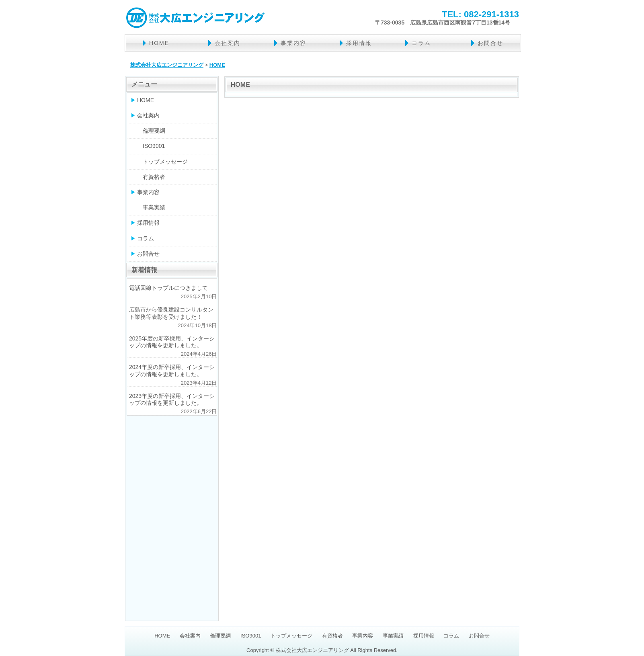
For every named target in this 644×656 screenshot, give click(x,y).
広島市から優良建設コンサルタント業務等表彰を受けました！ (171, 313)
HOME (159, 43)
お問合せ (490, 43)
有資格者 (154, 177)
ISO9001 (154, 146)
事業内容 (293, 43)
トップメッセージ (165, 162)
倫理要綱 (154, 131)
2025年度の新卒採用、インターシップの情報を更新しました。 (172, 342)
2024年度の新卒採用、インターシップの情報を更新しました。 (172, 370)
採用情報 (359, 43)
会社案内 (228, 43)
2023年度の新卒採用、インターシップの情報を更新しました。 (172, 399)
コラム (421, 43)
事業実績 (154, 207)
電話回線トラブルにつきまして (168, 288)
